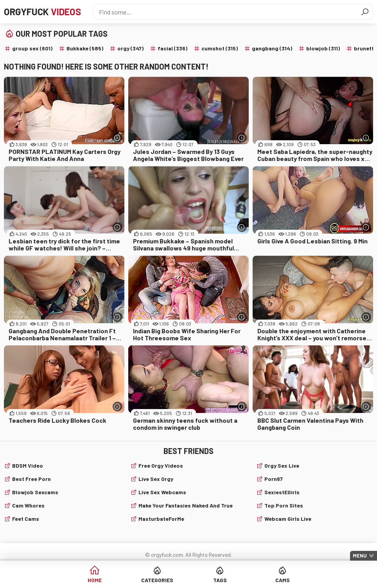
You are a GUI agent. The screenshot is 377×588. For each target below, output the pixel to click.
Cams (283, 580)
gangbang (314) (272, 48)
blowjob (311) (323, 48)
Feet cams (26, 519)
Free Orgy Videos (161, 466)
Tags (220, 580)
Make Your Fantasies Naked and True (186, 505)
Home (95, 580)
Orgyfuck (42, 12)
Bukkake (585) (85, 48)
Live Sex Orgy (156, 479)
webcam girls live (288, 519)
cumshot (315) (220, 48)
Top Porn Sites (284, 505)
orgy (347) (130, 48)
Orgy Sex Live (282, 466)
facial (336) (172, 48)
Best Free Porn (31, 479)
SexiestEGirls (282, 492)
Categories (157, 580)
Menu (360, 556)
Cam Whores (28, 505)
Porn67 (274, 479)
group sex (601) (32, 48)
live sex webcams (162, 492)
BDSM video (28, 466)
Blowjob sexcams (35, 492)
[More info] (118, 138)
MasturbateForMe (161, 519)
